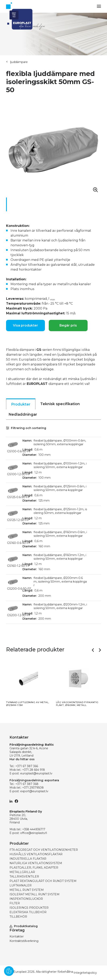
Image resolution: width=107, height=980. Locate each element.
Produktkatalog (24, 926)
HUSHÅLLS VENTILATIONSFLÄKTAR (36, 854)
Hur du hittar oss (22, 759)
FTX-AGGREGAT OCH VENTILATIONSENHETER (44, 850)
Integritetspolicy (85, 973)
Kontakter (17, 936)
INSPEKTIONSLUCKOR (26, 899)
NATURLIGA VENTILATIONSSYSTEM (36, 863)
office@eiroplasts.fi (34, 833)
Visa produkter (25, 325)
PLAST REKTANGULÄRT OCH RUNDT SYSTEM (43, 881)
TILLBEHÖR (18, 917)
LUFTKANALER (21, 885)
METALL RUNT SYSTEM (27, 890)
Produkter (21, 404)
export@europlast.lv (34, 791)
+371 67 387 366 (27, 766)
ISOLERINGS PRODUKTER (29, 908)
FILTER (15, 903)
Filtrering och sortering (26, 428)
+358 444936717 (34, 829)
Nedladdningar (23, 414)
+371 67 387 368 (27, 784)
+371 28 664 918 (34, 770)
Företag (17, 930)
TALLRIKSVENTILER (24, 876)
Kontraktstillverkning (24, 941)
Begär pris (68, 325)
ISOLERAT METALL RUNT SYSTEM (34, 894)
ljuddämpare (19, 62)
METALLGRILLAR (22, 872)
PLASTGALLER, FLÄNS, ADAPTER (34, 868)
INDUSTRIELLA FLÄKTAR (28, 859)
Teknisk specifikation (60, 404)
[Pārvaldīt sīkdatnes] (9, 971)
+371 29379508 (33, 788)
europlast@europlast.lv (36, 773)
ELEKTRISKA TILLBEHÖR (28, 912)
